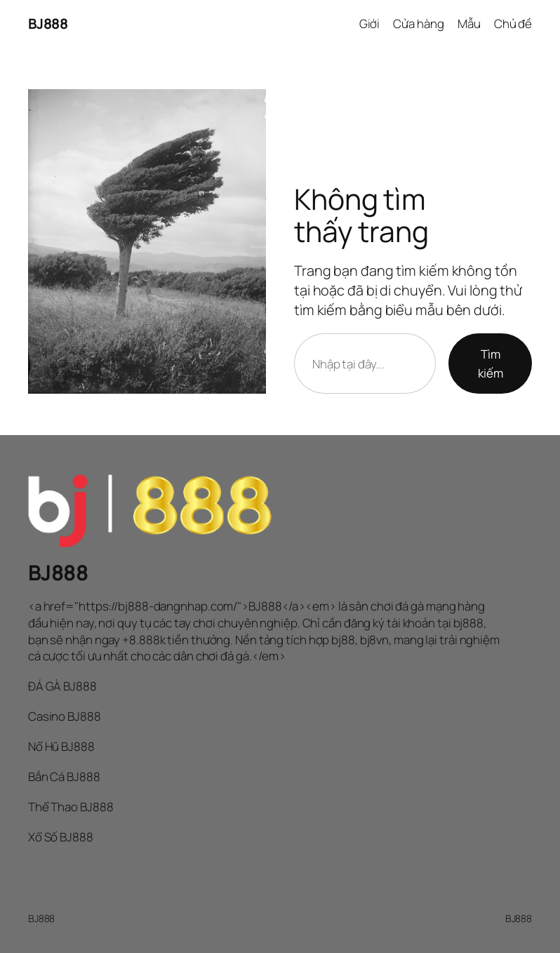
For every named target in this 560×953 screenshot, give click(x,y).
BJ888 (48, 24)
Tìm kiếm (491, 364)
